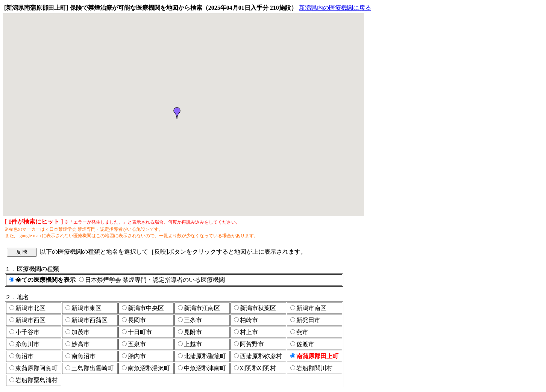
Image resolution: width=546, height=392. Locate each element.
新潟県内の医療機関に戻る (335, 8)
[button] (177, 113)
